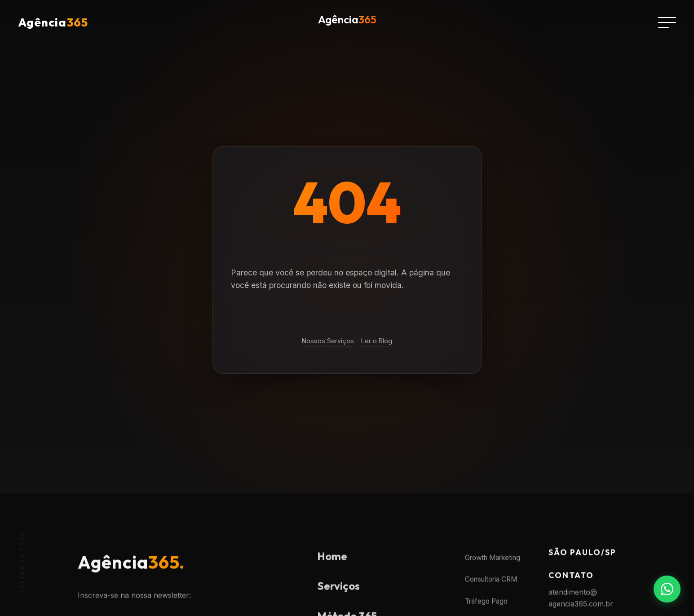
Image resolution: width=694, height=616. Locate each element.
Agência (53, 22)
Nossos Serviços (328, 341)
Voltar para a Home (347, 315)
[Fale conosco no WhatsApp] (667, 589)
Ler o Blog (377, 341)
